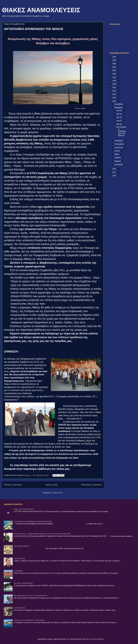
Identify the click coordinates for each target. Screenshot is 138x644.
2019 (115, 81)
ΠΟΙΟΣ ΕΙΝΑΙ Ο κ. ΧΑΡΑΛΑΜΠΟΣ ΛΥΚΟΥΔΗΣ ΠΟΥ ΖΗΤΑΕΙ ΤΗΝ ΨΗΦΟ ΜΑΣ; (43, 534)
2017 (115, 87)
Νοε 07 (119, 121)
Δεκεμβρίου (119, 104)
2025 (115, 60)
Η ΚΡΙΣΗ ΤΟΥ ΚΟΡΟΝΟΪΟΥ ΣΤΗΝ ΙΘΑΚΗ (29, 620)
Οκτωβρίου (119, 141)
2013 (115, 101)
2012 (115, 169)
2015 (115, 94)
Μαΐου (117, 154)
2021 (115, 74)
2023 (115, 67)
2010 (115, 176)
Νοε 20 (119, 117)
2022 (115, 70)
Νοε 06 (119, 124)
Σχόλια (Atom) (58, 493)
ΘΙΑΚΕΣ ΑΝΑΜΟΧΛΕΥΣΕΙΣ (41, 10)
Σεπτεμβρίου (120, 144)
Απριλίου (118, 158)
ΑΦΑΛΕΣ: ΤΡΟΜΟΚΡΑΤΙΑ (23, 583)
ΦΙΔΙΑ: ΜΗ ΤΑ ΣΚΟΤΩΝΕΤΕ (24, 509)
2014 (115, 98)
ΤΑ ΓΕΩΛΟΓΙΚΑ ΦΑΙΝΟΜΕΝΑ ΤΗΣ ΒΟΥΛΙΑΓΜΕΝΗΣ (33, 522)
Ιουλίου (117, 151)
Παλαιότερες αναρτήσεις (91, 485)
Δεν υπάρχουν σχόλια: (41, 475)
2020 (115, 77)
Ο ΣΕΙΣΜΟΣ (18, 571)
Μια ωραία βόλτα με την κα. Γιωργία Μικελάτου (31, 595)
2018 (115, 84)
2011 (115, 172)
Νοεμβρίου (119, 108)
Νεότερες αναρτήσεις (13, 485)
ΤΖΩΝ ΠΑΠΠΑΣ (20, 559)
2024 (115, 64)
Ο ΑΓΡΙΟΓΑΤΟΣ (20, 608)
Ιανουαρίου (119, 164)
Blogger (101, 639)
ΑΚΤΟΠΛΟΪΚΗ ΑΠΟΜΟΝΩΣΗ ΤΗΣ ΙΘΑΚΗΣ (34, 29)
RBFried (89, 639)
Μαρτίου (118, 161)
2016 (115, 91)
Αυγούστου (119, 147)
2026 (115, 57)
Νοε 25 (119, 114)
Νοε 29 (119, 111)
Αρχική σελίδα (51, 485)
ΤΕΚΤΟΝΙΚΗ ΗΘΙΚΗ (21, 546)
